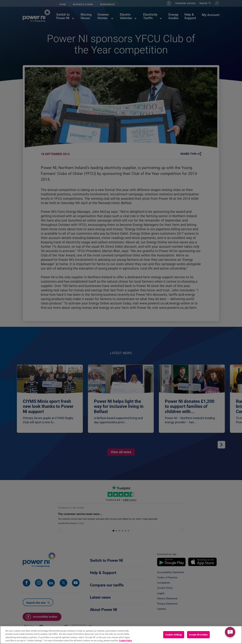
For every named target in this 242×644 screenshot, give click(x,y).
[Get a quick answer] (230, 632)
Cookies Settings (174, 635)
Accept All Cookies (198, 635)
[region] (121, 635)
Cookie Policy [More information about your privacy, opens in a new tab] (126, 641)
